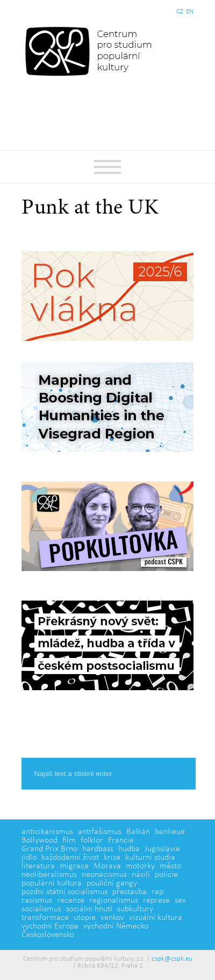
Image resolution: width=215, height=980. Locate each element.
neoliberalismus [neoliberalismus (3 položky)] (49, 875)
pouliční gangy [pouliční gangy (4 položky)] (112, 883)
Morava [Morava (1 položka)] (107, 866)
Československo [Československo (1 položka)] (48, 935)
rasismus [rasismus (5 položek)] (37, 901)
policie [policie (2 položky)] (166, 875)
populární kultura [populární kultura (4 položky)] (52, 883)
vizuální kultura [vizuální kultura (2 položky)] (156, 918)
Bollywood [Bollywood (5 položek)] (40, 840)
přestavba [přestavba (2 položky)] (130, 892)
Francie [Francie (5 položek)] (121, 840)
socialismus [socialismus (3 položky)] (41, 909)
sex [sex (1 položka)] (180, 901)
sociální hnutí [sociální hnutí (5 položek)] (89, 909)
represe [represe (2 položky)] (156, 901)
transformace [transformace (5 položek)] (45, 918)
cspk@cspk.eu (172, 959)
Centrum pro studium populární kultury (91, 51)
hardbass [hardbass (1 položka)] (98, 849)
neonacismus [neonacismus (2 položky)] (104, 875)
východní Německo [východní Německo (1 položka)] (116, 926)
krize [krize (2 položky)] (112, 858)
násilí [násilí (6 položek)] (141, 875)
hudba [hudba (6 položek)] (129, 849)
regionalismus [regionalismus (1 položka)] (114, 901)
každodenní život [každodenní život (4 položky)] (70, 858)
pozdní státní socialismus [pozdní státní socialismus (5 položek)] (64, 892)
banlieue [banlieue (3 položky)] (170, 832)
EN (190, 12)
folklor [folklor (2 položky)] (92, 840)
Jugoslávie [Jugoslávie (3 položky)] (162, 849)
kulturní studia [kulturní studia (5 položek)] (150, 858)
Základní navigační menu (107, 167)
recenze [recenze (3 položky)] (71, 901)
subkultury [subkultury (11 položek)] (135, 909)
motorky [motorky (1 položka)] (140, 866)
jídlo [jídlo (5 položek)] (29, 858)
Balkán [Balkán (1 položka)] (138, 832)
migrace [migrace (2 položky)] (74, 866)
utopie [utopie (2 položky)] (85, 918)
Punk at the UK (90, 209)
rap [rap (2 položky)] (157, 892)
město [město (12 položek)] (170, 866)
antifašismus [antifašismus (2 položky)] (100, 832)
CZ (180, 12)
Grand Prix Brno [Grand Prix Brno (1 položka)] (49, 849)
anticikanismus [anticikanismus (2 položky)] (47, 832)
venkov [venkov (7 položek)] (112, 918)
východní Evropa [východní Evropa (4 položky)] (50, 926)
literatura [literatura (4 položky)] (38, 866)
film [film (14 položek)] (69, 840)
